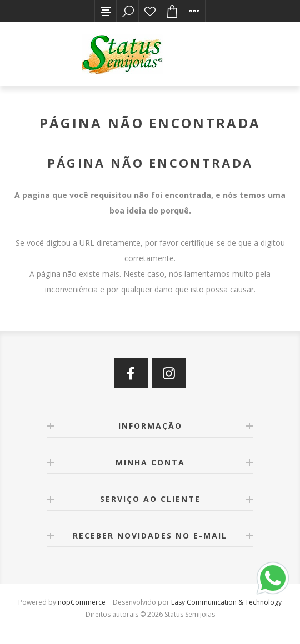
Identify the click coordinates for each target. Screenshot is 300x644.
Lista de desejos (150, 11)
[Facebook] (131, 373)
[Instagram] (169, 373)
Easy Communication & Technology (226, 602)
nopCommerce (82, 602)
